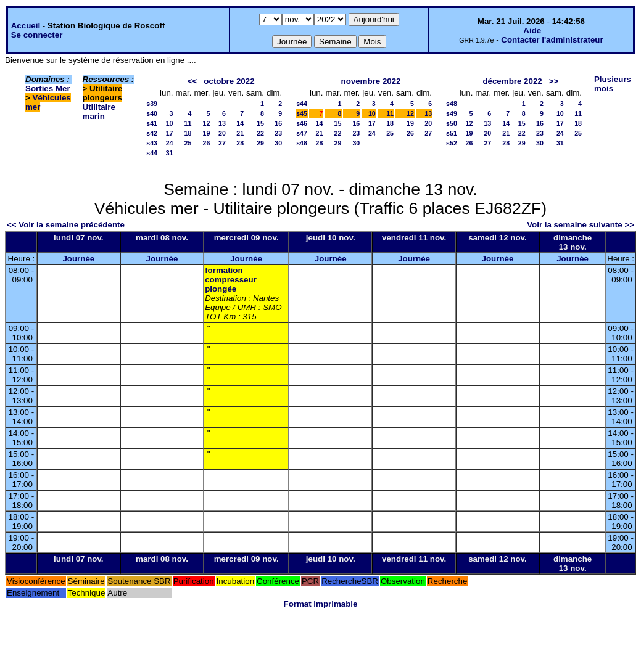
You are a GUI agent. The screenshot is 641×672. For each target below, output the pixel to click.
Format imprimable (321, 604)
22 (260, 133)
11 (188, 123)
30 (278, 143)
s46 (302, 123)
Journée (78, 259)
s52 (452, 143)
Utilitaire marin (99, 112)
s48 (302, 143)
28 (240, 143)
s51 (452, 133)
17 (170, 133)
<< (192, 81)
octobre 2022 (229, 81)
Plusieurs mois (613, 84)
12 (207, 123)
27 (222, 143)
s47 (302, 133)
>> (554, 81)
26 (207, 143)
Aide (532, 31)
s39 (152, 104)
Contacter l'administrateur (552, 40)
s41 (152, 123)
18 (188, 133)
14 (240, 123)
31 (170, 153)
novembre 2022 (370, 81)
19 (207, 133)
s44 (152, 153)
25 (188, 143)
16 (278, 123)
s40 (152, 113)
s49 (452, 113)
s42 (152, 133)
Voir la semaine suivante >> (581, 225)
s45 (302, 113)
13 (222, 123)
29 (260, 143)
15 (260, 123)
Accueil (26, 26)
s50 (452, 123)
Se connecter (37, 35)
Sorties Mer (48, 88)
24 (170, 143)
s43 (152, 143)
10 (170, 123)
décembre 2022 (512, 81)
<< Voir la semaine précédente (66, 225)
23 (278, 133)
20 (222, 133)
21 (240, 133)
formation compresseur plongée (231, 280)
